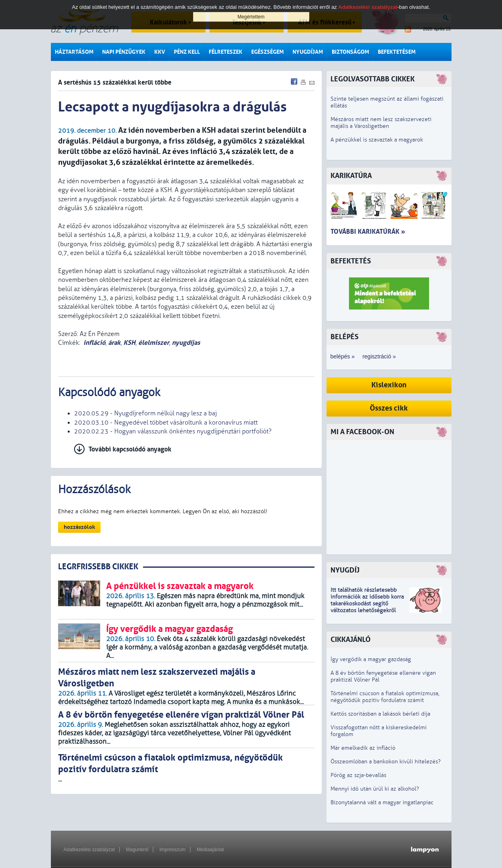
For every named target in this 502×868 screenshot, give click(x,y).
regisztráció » (379, 356)
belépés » (343, 356)
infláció (94, 343)
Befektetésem (397, 52)
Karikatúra (351, 176)
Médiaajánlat (210, 850)
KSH (129, 343)
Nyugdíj (345, 570)
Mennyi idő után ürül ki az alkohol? (375, 789)
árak (114, 343)
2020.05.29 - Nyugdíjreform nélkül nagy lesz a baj (145, 413)
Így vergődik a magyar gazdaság (371, 659)
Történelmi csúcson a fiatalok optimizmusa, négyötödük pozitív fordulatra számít (385, 697)
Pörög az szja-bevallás (358, 775)
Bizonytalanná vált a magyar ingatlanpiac (382, 802)
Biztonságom (350, 52)
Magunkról (137, 850)
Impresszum (172, 850)
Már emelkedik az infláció (363, 748)
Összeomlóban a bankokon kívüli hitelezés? (386, 762)
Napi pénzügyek (124, 52)
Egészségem (267, 52)
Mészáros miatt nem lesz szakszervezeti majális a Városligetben (381, 123)
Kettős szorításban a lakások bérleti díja (380, 714)
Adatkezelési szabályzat (89, 850)
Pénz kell (187, 52)
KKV (160, 52)
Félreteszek (226, 52)
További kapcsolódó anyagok (130, 449)
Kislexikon (389, 385)
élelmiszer (154, 343)
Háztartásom (74, 52)
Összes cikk (389, 408)
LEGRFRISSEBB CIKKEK (98, 567)
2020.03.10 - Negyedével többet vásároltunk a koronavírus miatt (166, 423)
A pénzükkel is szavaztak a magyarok (377, 140)
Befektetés (351, 261)
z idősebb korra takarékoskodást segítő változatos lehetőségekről (367, 604)
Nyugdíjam (308, 52)
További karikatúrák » (368, 232)
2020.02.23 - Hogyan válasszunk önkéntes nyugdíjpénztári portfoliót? (173, 431)
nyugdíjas (186, 343)
